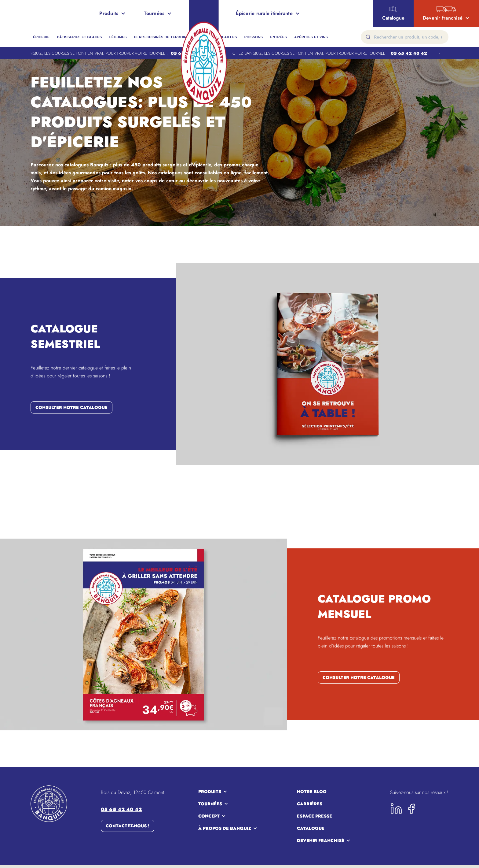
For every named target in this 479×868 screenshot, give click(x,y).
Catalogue (311, 828)
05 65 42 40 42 (411, 53)
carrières (310, 804)
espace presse (314, 816)
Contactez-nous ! (128, 826)
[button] (112, 13)
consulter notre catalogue (71, 407)
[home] (27, 13)
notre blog (312, 792)
